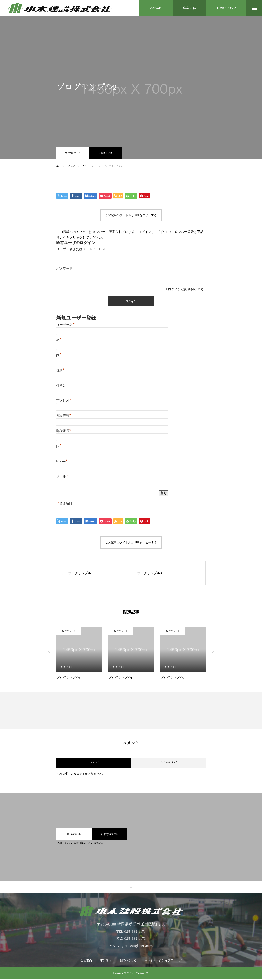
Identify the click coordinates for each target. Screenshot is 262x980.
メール (62, 477)
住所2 (60, 386)
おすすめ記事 (109, 835)
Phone (62, 462)
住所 (60, 371)
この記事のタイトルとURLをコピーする (131, 216)
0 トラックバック (168, 763)
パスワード (64, 269)
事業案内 (106, 962)
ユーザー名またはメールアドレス (81, 250)
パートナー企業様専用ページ (163, 962)
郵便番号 (64, 432)
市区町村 (64, 401)
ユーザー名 (65, 326)
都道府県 (64, 417)
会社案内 (86, 962)
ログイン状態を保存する (186, 290)
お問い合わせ (128, 962)
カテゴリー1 (73, 154)
